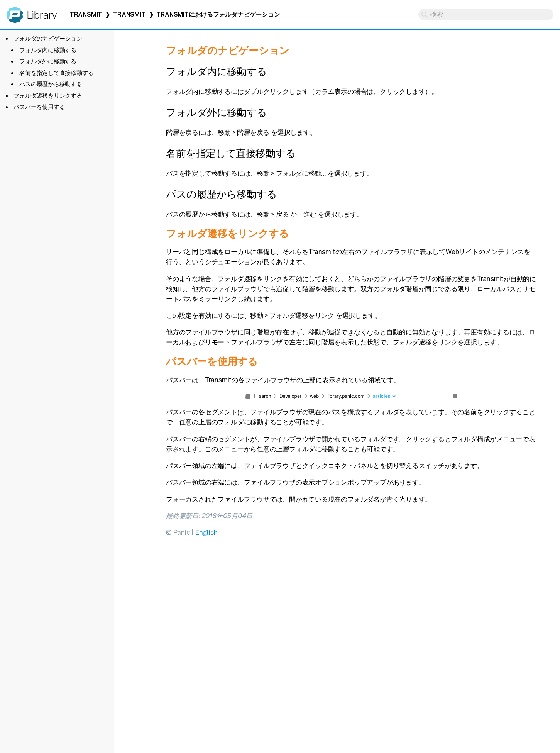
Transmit (86, 14)
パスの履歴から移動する (51, 84)
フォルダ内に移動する (48, 50)
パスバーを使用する (39, 107)
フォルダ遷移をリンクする (48, 96)
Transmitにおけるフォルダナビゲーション (218, 14)
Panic (15, 11)
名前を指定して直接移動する (56, 73)
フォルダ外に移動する (48, 61)
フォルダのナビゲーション (48, 38)
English (206, 532)
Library (41, 15)
